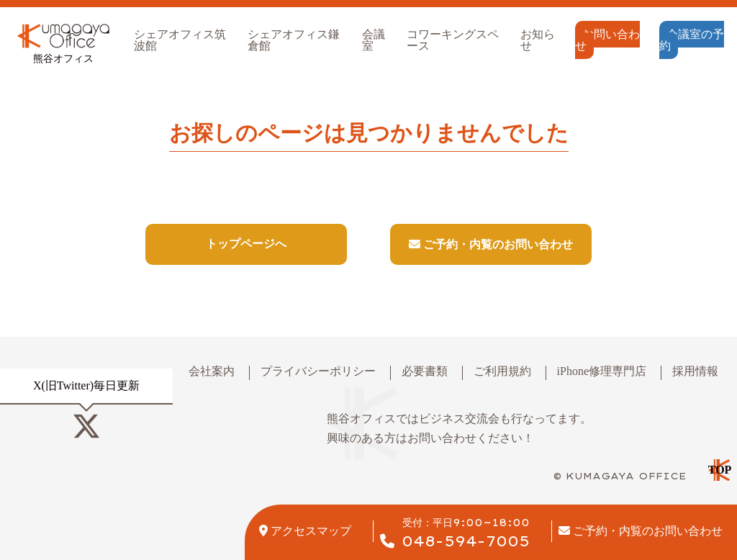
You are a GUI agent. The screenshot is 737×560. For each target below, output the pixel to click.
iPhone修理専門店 (602, 371)
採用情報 (695, 371)
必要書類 (425, 371)
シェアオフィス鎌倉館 (294, 40)
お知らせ (538, 40)
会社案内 (212, 371)
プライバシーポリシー (318, 371)
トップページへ (246, 244)
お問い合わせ (607, 40)
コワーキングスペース (453, 40)
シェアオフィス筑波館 (180, 40)
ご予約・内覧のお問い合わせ (491, 244)
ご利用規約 (502, 371)
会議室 (374, 40)
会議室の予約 (692, 40)
